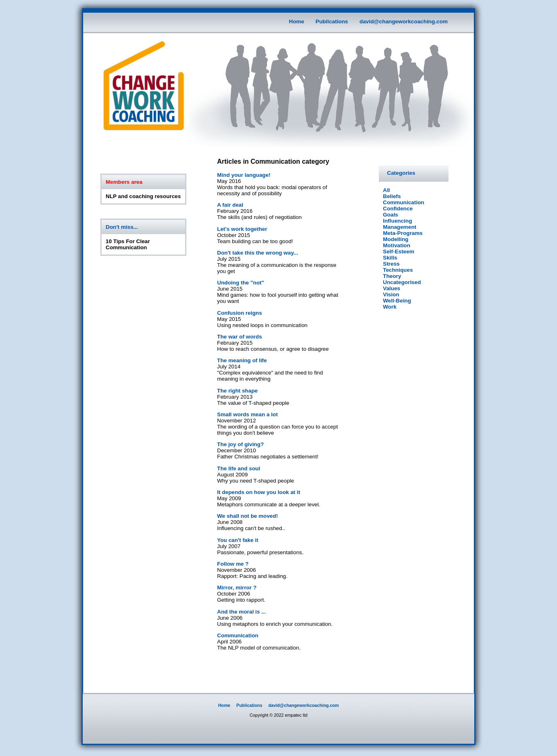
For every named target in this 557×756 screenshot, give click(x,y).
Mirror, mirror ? (237, 588)
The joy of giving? (240, 444)
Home (297, 21)
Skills (390, 258)
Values (392, 288)
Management (400, 227)
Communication (238, 635)
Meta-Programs (403, 233)
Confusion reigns (240, 313)
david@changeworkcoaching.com (404, 21)
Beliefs (392, 196)
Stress (391, 264)
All (386, 190)
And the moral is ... (241, 612)
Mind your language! (244, 175)
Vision (391, 295)
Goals (391, 215)
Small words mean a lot (247, 414)
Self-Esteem (399, 252)
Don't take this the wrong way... (258, 253)
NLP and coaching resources (143, 196)
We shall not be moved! (248, 516)
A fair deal (230, 205)
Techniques (398, 270)
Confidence (398, 209)
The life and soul (239, 468)
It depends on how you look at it (259, 492)
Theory (392, 276)
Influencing (397, 221)
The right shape (237, 391)
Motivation (397, 245)
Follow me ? (233, 564)
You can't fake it (238, 540)
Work (390, 307)
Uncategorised (402, 282)
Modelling (396, 239)
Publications (332, 21)
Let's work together (242, 229)
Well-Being (397, 301)
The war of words (240, 337)
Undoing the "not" (241, 283)
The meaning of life (242, 360)
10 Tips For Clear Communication (128, 244)
